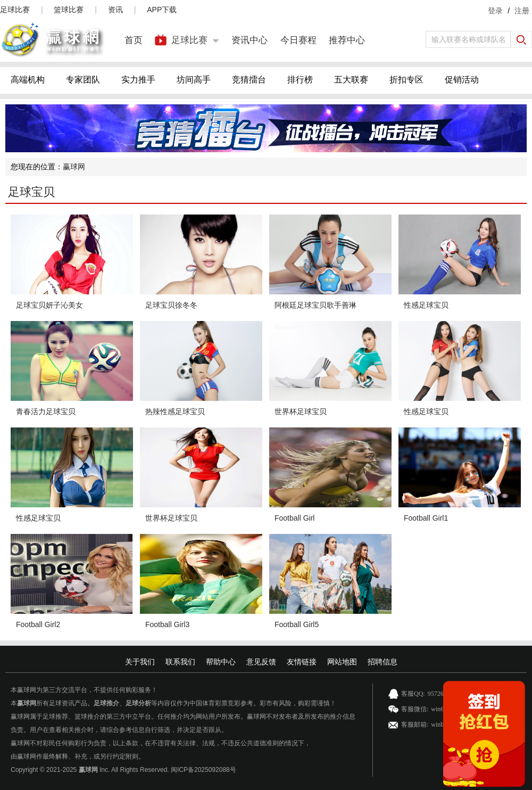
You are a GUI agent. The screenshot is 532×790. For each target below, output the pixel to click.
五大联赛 (351, 80)
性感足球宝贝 (426, 305)
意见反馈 (261, 662)
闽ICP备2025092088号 (203, 770)
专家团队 (83, 80)
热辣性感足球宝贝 (175, 412)
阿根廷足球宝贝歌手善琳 (315, 305)
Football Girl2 (38, 624)
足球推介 (106, 703)
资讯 (115, 10)
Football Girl (294, 518)
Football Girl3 (167, 624)
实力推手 (138, 80)
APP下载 (162, 10)
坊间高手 (194, 80)
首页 (134, 40)
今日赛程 (298, 40)
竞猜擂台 (249, 80)
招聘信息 (383, 662)
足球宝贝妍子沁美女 (49, 305)
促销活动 (462, 80)
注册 (522, 11)
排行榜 (300, 80)
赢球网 (74, 167)
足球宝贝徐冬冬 (171, 305)
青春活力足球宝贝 (46, 412)
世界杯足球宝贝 (301, 412)
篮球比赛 (69, 10)
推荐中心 (347, 40)
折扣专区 (406, 80)
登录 (495, 11)
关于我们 (140, 662)
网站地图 (342, 662)
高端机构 (28, 80)
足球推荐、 (59, 717)
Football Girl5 (297, 624)
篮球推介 (87, 717)
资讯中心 (250, 40)
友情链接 (302, 662)
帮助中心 (221, 662)
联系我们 (180, 662)
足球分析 (138, 703)
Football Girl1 (426, 518)
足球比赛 (15, 10)
